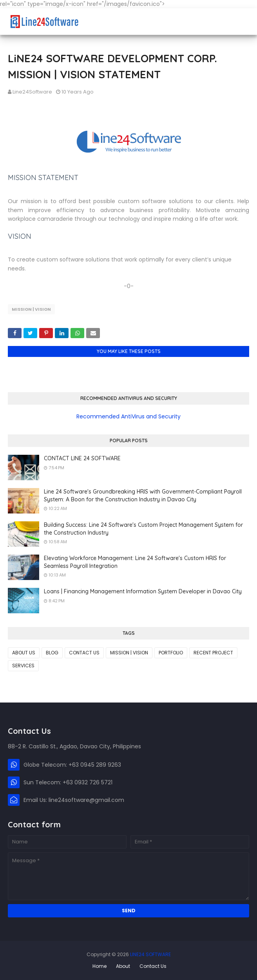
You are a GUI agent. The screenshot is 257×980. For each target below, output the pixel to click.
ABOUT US (24, 653)
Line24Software (32, 92)
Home (100, 966)
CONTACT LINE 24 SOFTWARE (82, 458)
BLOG (52, 653)
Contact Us (153, 966)
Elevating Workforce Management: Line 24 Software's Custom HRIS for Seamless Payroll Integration (135, 562)
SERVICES (23, 666)
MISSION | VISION (31, 309)
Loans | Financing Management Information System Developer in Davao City (143, 591)
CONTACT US (84, 653)
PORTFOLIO (171, 653)
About (123, 966)
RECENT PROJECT (213, 653)
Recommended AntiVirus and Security (128, 416)
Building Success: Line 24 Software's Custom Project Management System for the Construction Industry (143, 529)
